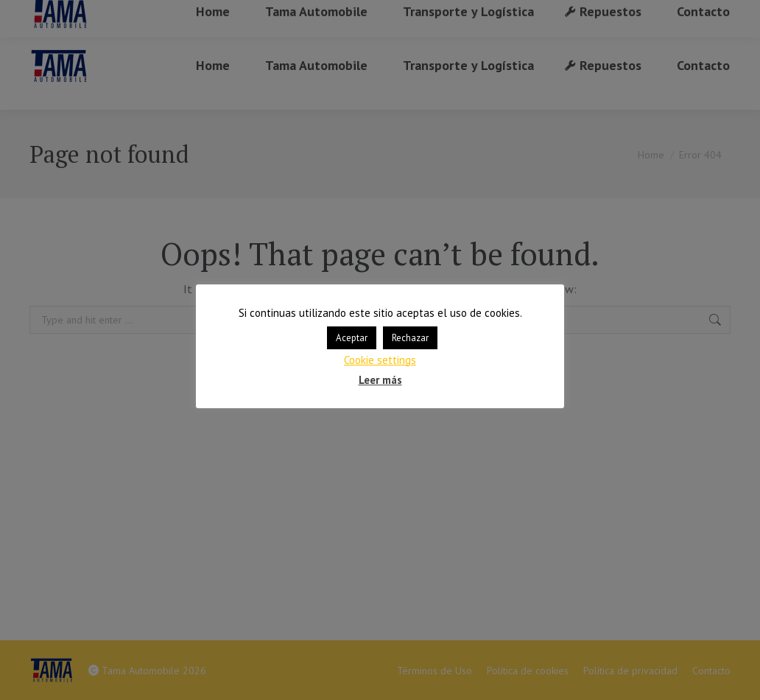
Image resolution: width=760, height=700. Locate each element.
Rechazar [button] (410, 338)
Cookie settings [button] (380, 360)
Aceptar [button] (352, 338)
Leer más (380, 380)
